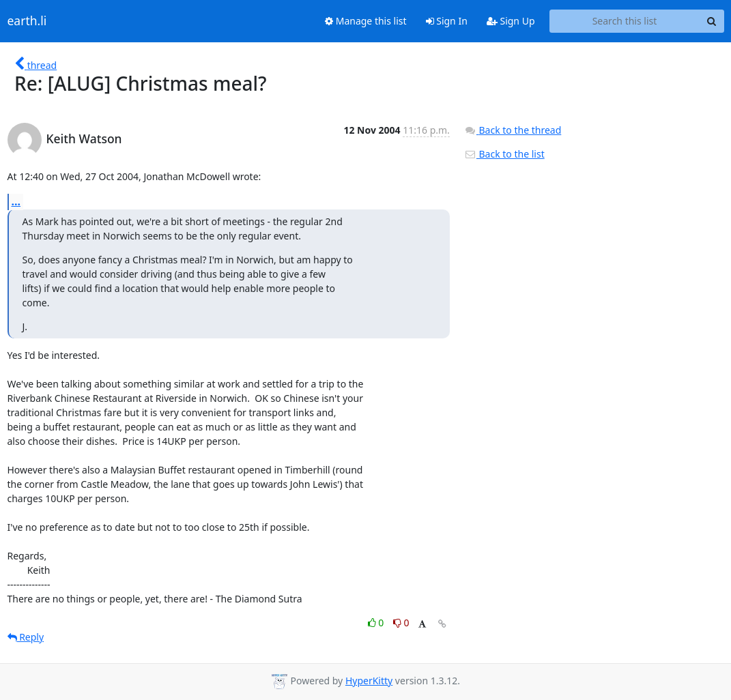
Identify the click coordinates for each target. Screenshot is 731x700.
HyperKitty (369, 681)
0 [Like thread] (377, 623)
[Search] (712, 21)
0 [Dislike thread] (401, 623)
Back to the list (504, 154)
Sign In (447, 21)
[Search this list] (625, 21)
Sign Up (511, 21)
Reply (26, 637)
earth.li (27, 21)
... (16, 201)
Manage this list (366, 21)
